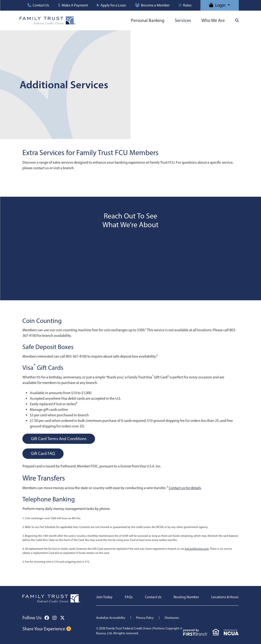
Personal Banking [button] (148, 20)
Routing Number (186, 597)
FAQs (129, 597)
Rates (187, 5)
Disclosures (175, 618)
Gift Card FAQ (43, 453)
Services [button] (183, 20)
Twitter (62, 618)
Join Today (104, 597)
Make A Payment (75, 5)
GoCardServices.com (197, 549)
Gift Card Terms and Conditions (60, 439)
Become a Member (155, 5)
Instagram (55, 618)
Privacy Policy (147, 618)
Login (220, 5)
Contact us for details (185, 488)
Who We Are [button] (213, 20)
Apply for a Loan (113, 5)
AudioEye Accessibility (111, 618)
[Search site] (237, 20)
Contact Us (41, 5)
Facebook (47, 618)
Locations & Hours (225, 597)
